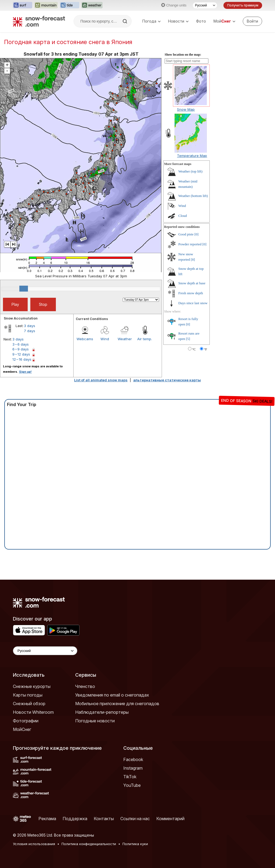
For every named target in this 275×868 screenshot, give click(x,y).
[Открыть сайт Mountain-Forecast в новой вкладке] (46, 5)
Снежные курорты (32, 686)
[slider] (24, 289)
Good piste (186, 234)
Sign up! (25, 372)
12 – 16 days (22, 359)
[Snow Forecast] (39, 21)
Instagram (133, 768)
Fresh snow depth (191, 293)
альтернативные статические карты (167, 380)
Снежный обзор (29, 704)
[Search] (125, 21)
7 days (30, 331)
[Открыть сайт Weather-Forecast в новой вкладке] (92, 5)
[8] (193, 259)
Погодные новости (95, 721)
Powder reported (190, 244)
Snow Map (186, 109)
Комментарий (170, 819)
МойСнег (22, 729)
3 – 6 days (21, 344)
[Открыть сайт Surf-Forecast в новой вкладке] (23, 5)
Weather (125, 339)
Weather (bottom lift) (193, 196)
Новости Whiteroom (33, 712)
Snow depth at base (192, 283)
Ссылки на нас (135, 819)
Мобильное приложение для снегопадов (117, 704)
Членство (85, 686)
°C (194, 349)
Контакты (104, 819)
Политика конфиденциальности (89, 844)
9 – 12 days (21, 354)
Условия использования (34, 844)
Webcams (85, 339)
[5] (188, 339)
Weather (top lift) (190, 171)
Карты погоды (28, 695)
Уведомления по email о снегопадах (112, 695)
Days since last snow (193, 303)
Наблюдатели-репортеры (102, 712)
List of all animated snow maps (101, 380)
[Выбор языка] (205, 5)
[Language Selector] (45, 651)
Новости (178, 21)
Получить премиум (243, 5)
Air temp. (145, 339)
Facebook (133, 759)
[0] (196, 234)
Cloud (183, 216)
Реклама (47, 819)
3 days (30, 326)
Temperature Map (192, 156)
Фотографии (26, 721)
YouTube (132, 785)
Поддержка (75, 819)
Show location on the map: (183, 55)
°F (206, 349)
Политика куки (135, 844)
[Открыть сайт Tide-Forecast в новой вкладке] (70, 5)
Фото (201, 21)
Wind (105, 339)
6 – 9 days (21, 349)
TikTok (130, 777)
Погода (151, 21)
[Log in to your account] (252, 21)
